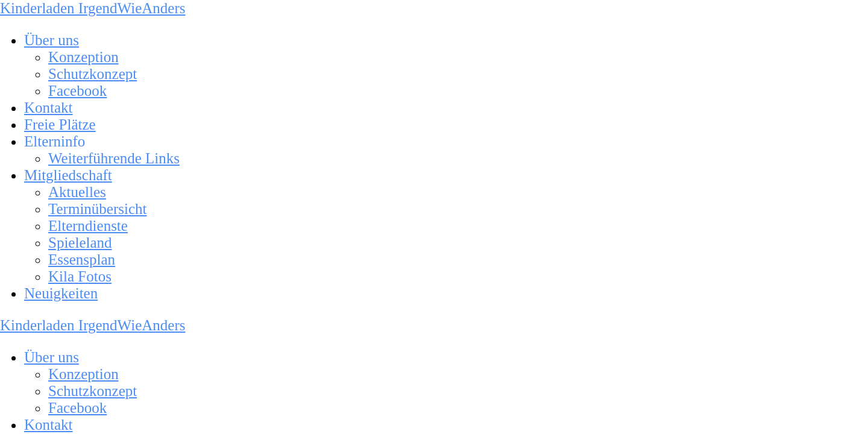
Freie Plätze (60, 124)
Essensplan (82, 259)
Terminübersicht (97, 209)
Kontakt (49, 108)
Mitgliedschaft (68, 175)
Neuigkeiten (61, 293)
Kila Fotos (80, 276)
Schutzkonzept (93, 74)
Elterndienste (88, 226)
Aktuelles (77, 192)
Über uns (52, 40)
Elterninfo (55, 141)
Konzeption (83, 57)
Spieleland (80, 243)
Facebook (77, 91)
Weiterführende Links (114, 158)
